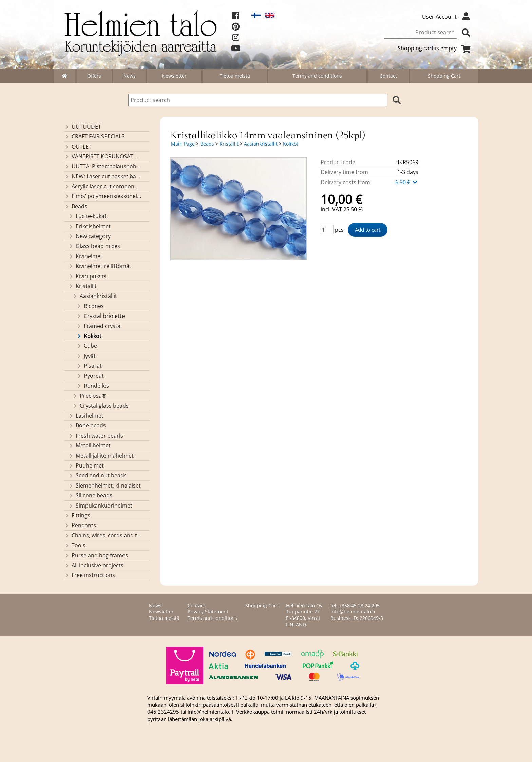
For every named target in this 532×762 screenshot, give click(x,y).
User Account (448, 17)
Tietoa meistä (235, 76)
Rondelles (93, 386)
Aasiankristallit (95, 296)
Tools (75, 545)
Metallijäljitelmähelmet (101, 456)
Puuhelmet (86, 465)
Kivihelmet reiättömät (100, 266)
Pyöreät (90, 376)
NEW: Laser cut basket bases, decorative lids (103, 176)
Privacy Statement (208, 612)
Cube (87, 346)
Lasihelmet (86, 416)
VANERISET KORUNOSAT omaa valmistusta (103, 156)
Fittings (77, 515)
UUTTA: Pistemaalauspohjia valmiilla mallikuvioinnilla (103, 166)
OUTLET (78, 147)
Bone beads (87, 425)
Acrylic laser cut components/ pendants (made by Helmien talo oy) (103, 186)
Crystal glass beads (100, 406)
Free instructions (90, 575)
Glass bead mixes (94, 246)
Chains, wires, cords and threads (103, 535)
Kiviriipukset (88, 276)
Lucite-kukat (87, 216)
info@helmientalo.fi (353, 612)
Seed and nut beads (97, 475)
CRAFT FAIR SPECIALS (94, 136)
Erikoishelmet (89, 226)
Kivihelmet (85, 256)
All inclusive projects (94, 565)
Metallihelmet (89, 445)
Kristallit (82, 286)
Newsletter (174, 76)
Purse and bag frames (96, 555)
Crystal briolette (101, 316)
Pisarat (89, 366)
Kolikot (89, 336)
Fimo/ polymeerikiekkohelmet (103, 196)
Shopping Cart (444, 76)
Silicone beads (90, 495)
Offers (94, 76)
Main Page (183, 144)
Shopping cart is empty (435, 48)
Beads (76, 206)
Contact (388, 76)
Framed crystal (99, 326)
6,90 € (407, 182)
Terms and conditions (317, 76)
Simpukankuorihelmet (100, 506)
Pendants (80, 525)
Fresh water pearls (96, 436)
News (129, 76)
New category (89, 236)
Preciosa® (89, 396)
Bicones (90, 306)
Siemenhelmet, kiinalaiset (104, 485)
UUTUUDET (83, 127)
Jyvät (86, 356)
